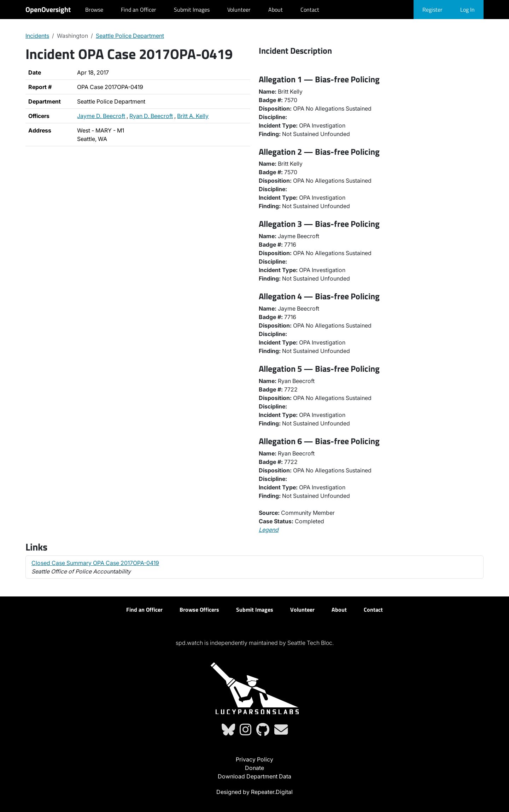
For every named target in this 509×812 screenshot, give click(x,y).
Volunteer (239, 10)
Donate (255, 768)
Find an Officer (139, 10)
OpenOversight (48, 9)
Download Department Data (255, 776)
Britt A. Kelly (193, 116)
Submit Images (192, 10)
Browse (94, 10)
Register (432, 10)
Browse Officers (199, 610)
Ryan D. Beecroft (151, 116)
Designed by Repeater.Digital (255, 792)
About (276, 10)
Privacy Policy (255, 759)
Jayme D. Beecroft (101, 116)
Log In (467, 10)
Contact (310, 10)
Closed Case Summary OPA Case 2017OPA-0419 (95, 563)
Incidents (37, 36)
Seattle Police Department (130, 36)
